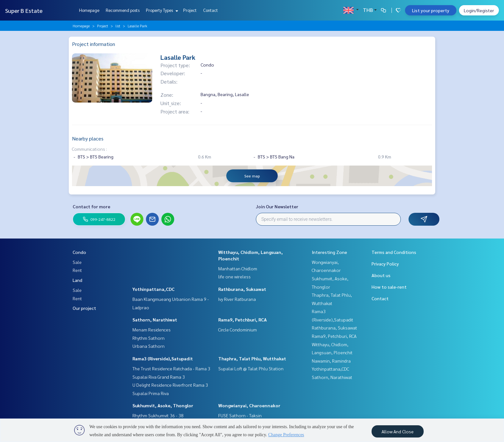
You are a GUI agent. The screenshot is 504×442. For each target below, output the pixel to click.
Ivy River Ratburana (237, 299)
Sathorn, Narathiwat (155, 320)
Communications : (90, 149)
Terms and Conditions (394, 252)
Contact (211, 10)
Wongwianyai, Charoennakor (249, 405)
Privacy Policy (385, 264)
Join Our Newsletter (277, 206)
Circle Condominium (238, 329)
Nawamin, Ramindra (331, 361)
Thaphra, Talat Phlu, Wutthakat (252, 358)
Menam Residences (152, 329)
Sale (77, 262)
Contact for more (91, 206)
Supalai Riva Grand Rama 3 (159, 377)
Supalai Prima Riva (151, 393)
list (118, 26)
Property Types (161, 10)
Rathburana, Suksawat (242, 289)
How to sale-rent (389, 287)
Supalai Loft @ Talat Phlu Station (251, 368)
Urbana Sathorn (148, 346)
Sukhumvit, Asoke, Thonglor (163, 405)
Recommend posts (123, 10)
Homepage (89, 10)
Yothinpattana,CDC (153, 289)
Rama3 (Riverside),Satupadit (163, 358)
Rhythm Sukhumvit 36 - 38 (158, 415)
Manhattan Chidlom (238, 268)
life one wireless (234, 276)
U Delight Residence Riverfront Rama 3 (170, 385)
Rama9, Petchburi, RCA (243, 320)
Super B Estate (24, 10)
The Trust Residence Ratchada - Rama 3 (171, 368)
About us (381, 275)
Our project (84, 308)
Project (190, 10)
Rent (77, 270)
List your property (431, 10)
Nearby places (88, 138)
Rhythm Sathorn (148, 338)
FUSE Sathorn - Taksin (240, 415)
